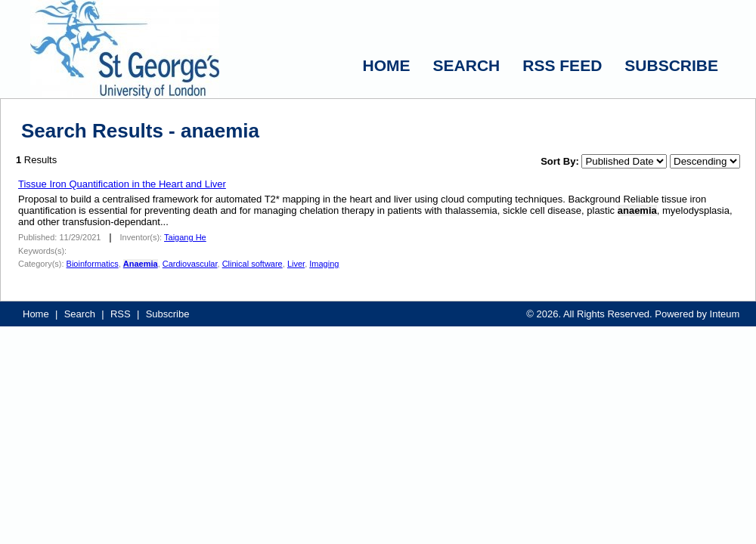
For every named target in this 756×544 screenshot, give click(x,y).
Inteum (725, 314)
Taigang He (185, 237)
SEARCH (467, 65)
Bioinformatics (93, 264)
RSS (121, 314)
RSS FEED (562, 65)
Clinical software (253, 264)
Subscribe (168, 314)
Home (36, 314)
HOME (387, 65)
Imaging (324, 264)
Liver (296, 264)
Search (80, 314)
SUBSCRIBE (671, 65)
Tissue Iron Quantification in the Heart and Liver (122, 184)
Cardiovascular (190, 264)
